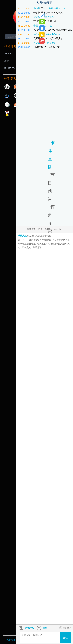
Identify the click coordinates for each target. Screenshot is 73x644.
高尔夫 (7, 105)
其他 (7, 114)
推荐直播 (51, 155)
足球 (7, 87)
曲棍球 (7, 96)
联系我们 (10, 640)
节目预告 (51, 187)
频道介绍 (51, 219)
